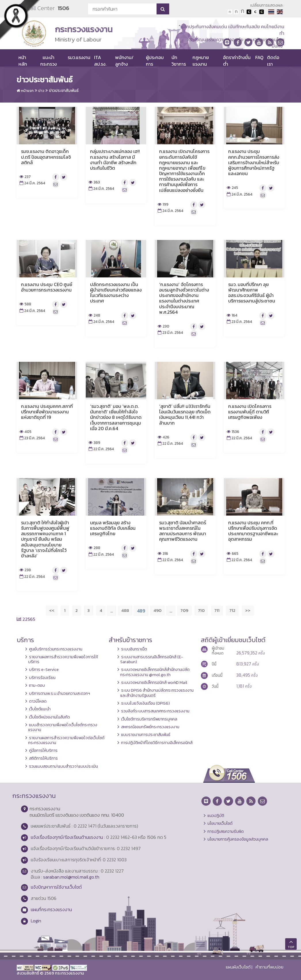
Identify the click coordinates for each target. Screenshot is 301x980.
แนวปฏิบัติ (216, 816)
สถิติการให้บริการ (43, 758)
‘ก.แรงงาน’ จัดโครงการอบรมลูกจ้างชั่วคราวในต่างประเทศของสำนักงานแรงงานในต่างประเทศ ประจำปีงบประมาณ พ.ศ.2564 (184, 298)
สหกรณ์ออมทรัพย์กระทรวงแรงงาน (150, 727)
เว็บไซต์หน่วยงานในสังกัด (49, 717)
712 (232, 610)
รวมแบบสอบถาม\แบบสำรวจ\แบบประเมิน (63, 766)
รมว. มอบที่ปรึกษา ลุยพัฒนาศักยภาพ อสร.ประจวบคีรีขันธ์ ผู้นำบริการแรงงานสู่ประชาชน (252, 293)
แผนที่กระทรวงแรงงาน (51, 909)
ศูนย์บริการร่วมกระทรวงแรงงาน (56, 649)
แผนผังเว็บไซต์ (238, 967)
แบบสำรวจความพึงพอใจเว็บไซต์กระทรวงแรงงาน (63, 727)
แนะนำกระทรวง (48, 60)
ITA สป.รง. (100, 60)
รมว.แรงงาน (79, 57)
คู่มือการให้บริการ (43, 750)
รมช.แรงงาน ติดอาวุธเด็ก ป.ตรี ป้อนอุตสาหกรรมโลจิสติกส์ (46, 157)
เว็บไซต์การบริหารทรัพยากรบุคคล (149, 719)
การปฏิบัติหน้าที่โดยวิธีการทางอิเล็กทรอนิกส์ (157, 743)
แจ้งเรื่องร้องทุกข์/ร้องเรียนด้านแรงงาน (67, 837)
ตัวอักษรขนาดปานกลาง (236, 12)
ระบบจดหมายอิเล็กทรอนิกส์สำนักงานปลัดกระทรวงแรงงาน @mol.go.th (155, 672)
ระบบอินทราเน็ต (134, 649)
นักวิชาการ (179, 60)
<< (52, 610)
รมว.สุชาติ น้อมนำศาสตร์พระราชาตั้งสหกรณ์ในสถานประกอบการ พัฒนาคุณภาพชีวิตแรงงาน (183, 531)
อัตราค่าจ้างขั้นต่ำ (237, 60)
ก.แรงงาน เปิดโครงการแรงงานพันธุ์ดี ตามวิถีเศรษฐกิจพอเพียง (250, 412)
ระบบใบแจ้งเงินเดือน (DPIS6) (145, 703)
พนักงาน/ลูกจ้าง (124, 60)
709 (184, 610)
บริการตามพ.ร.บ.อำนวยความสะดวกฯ (60, 693)
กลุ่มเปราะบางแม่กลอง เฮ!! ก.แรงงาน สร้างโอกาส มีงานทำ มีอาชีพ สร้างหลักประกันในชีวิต (115, 160)
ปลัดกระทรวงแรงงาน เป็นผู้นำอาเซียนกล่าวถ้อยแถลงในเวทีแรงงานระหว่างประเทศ (116, 293)
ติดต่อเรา (273, 60)
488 (125, 610)
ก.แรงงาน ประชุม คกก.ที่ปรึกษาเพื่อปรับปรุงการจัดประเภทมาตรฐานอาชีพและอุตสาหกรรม (253, 531)
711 (217, 610)
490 (157, 610)
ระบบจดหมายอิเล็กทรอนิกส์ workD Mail (154, 682)
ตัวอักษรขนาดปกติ (230, 12)
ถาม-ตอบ (37, 685)
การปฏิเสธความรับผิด (226, 831)
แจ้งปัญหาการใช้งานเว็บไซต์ (56, 887)
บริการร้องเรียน (42, 678)
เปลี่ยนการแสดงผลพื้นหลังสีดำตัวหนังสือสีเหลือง (262, 12)
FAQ (259, 57)
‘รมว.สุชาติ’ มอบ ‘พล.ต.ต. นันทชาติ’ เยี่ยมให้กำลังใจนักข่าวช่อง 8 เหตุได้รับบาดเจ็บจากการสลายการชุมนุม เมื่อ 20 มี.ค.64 (116, 417)
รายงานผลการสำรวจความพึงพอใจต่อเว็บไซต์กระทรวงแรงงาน (66, 740)
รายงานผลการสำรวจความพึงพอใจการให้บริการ (63, 659)
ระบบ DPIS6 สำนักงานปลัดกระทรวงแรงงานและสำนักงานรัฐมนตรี (157, 693)
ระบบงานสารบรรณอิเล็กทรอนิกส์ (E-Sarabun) (152, 659)
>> (248, 610)
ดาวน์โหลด (38, 701)
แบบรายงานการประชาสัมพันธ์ (146, 735)
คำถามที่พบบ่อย (269, 967)
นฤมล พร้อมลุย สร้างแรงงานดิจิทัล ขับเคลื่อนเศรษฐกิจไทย (113, 528)
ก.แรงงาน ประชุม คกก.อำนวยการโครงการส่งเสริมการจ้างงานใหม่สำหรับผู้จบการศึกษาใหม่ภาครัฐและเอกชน (254, 162)
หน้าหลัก (23, 60)
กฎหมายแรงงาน (201, 60)
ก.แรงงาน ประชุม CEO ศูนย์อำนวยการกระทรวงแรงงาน (47, 287)
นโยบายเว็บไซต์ (220, 823)
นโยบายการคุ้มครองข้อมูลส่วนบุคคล (238, 839)
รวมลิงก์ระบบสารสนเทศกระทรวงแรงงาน (155, 711)
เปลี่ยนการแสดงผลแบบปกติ (255, 12)
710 (201, 610)
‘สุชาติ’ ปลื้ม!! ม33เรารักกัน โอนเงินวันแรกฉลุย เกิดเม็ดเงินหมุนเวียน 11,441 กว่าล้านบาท (185, 415)
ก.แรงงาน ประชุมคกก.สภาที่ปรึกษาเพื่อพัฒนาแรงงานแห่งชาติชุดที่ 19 (47, 412)
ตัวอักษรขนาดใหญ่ (243, 12)
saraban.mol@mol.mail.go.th (71, 877)
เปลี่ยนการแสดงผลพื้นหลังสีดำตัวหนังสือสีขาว (249, 12)
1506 (63, 8)
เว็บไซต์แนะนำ (40, 709)
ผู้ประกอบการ (155, 60)
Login (36, 921)
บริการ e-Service (44, 669)
